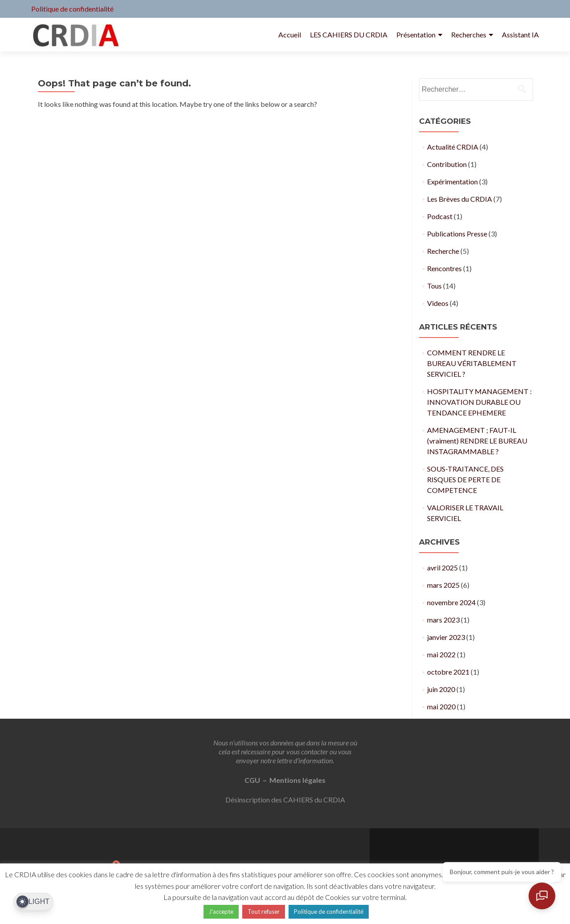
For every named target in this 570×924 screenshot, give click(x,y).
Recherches (469, 35)
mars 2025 (443, 585)
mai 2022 (441, 654)
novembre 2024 (451, 602)
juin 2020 (441, 689)
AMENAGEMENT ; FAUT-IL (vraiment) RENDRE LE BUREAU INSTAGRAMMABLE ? (477, 441)
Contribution (447, 164)
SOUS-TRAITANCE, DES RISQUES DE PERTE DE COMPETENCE (465, 479)
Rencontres (444, 268)
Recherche (443, 251)
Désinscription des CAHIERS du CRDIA (285, 800)
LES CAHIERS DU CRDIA (349, 35)
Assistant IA (520, 35)
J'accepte (221, 912)
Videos (438, 303)
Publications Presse (457, 234)
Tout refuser (264, 912)
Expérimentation (452, 181)
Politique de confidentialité (72, 9)
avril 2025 (442, 568)
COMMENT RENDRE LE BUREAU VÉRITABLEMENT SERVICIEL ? (472, 363)
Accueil (290, 35)
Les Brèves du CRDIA (460, 199)
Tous (434, 286)
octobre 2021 (448, 672)
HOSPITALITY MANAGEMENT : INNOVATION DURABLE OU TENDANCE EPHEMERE (479, 402)
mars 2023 (443, 620)
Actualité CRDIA (453, 147)
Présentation (416, 35)
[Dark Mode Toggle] (33, 902)
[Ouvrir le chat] (543, 897)
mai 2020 (441, 706)
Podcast (440, 216)
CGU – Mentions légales (285, 780)
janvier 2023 (446, 637)
